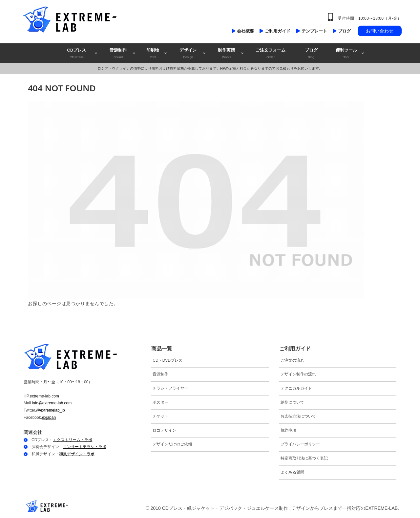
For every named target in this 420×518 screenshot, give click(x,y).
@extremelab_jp (51, 410)
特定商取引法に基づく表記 (304, 458)
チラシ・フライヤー (170, 388)
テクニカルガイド (296, 388)
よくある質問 (292, 472)
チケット (160, 416)
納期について (292, 402)
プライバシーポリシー (300, 444)
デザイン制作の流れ (298, 374)
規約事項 (288, 430)
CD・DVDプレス (168, 360)
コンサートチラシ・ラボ (85, 447)
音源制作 (160, 374)
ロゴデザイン (164, 430)
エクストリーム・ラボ (73, 440)
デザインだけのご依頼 (172, 444)
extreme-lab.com (44, 396)
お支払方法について (298, 416)
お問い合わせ (380, 31)
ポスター (160, 402)
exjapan (49, 417)
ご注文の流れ (292, 360)
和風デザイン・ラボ (77, 454)
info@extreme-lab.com (52, 403)
